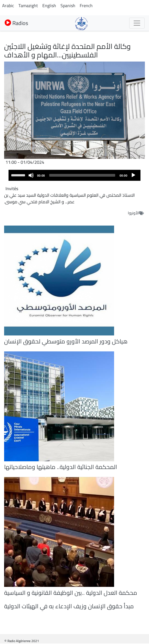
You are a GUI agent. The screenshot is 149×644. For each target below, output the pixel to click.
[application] (74, 175)
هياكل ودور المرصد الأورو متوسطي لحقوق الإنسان (66, 341)
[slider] (82, 175)
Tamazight (28, 5)
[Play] (133, 175)
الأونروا (133, 213)
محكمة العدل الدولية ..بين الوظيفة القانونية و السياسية (71, 593)
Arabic (8, 5)
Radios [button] (16, 23)
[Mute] (31, 175)
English (49, 5)
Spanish (68, 5)
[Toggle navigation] (137, 23)
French (86, 5)
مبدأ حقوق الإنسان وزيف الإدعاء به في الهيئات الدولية (69, 606)
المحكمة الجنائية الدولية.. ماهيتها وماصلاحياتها (61, 467)
